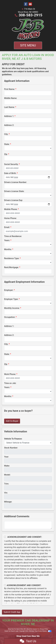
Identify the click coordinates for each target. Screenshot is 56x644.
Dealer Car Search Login (11, 631)
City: (6, 134)
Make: (7, 466)
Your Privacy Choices (43, 631)
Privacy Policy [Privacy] (44, 629)
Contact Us (36, 629)
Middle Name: (11, 98)
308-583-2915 (30, 15)
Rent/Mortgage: (11, 267)
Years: (7, 240)
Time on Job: (10, 383)
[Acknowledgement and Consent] (5, 537)
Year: (6, 457)
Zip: (6, 154)
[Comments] (28, 525)
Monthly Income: (12, 308)
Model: (7, 475)
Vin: (6, 493)
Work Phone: (10, 374)
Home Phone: (10, 218)
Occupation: (10, 317)
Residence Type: (12, 258)
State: (7, 144)
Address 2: (9, 125)
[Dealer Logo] (28, 29)
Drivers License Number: (15, 182)
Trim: (7, 484)
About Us (29, 629)
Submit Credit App (12, 612)
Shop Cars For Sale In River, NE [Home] (17, 629)
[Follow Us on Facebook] (26, 4)
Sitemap (31, 631)
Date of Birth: (10, 173)
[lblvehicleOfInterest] (28, 443)
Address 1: (9, 116)
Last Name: (9, 107)
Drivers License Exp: (13, 200)
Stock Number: (11, 448)
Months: (8, 249)
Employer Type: (11, 299)
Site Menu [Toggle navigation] (28, 45)
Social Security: (11, 164)
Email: (7, 227)
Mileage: (8, 502)
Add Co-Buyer (12, 421)
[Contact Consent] (5, 585)
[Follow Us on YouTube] (30, 4)
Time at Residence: (13, 236)
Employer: (9, 290)
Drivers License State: (14, 191)
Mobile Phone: (11, 209)
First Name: (10, 89)
